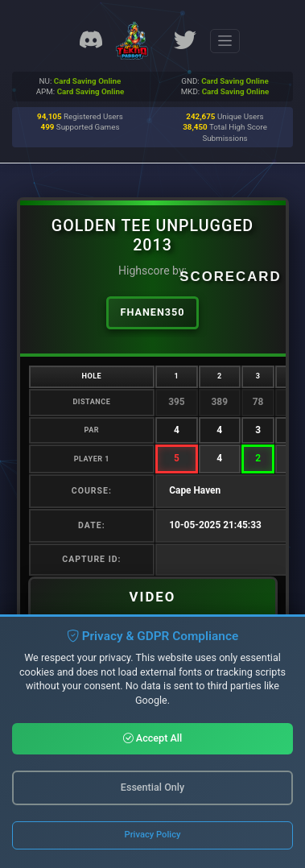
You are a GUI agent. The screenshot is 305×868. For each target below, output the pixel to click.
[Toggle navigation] (225, 41)
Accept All (153, 738)
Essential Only (152, 787)
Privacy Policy (153, 835)
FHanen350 (153, 312)
